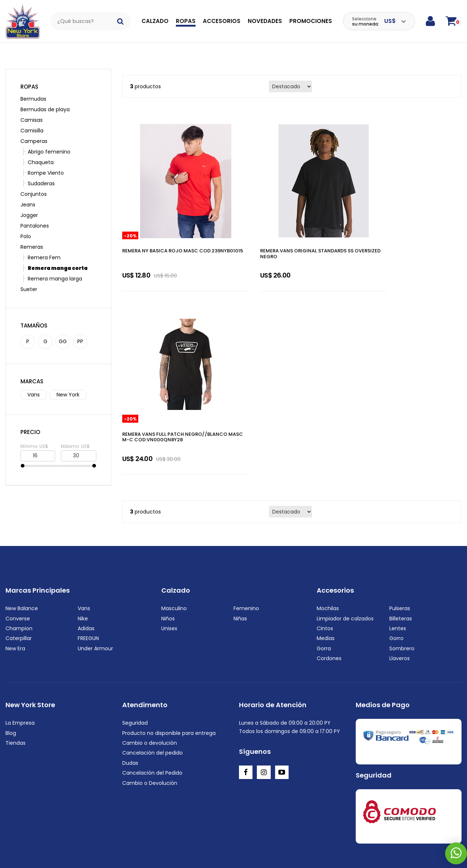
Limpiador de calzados (345, 561)
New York (68, 383)
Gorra (324, 591)
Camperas (34, 130)
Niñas (240, 561)
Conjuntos (34, 183)
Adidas (86, 571)
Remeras (32, 236)
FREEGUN (88, 581)
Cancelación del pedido (153, 695)
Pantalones (35, 214)
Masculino (174, 551)
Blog (11, 675)
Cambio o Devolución (150, 725)
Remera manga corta (54, 257)
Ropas (186, 21)
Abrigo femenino (45, 140)
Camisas (32, 109)
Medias (326, 581)
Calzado (155, 21)
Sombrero (402, 591)
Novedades (265, 21)
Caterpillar (19, 581)
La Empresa (20, 666)
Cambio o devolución (150, 686)
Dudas (130, 706)
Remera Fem (40, 246)
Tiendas (16, 686)
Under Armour (95, 591)
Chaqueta (37, 151)
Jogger (29, 204)
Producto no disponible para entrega (169, 675)
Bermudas (33, 88)
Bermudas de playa (45, 98)
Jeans (28, 193)
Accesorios (222, 21)
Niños (168, 561)
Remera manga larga (51, 267)
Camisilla (32, 119)
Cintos (325, 571)
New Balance (22, 551)
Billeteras (401, 561)
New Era (15, 591)
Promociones (311, 21)
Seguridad (135, 666)
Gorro (396, 581)
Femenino (246, 551)
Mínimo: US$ (34, 435)
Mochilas (328, 551)
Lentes (398, 571)
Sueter (29, 278)
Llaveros (400, 601)
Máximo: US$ (75, 435)
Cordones (329, 601)
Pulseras (400, 551)
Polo (26, 225)
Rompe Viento (42, 162)
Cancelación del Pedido (152, 716)
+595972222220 (51, 853)
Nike (83, 561)
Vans (34, 383)
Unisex (169, 571)
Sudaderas (38, 172)
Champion (19, 571)
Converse (18, 561)
